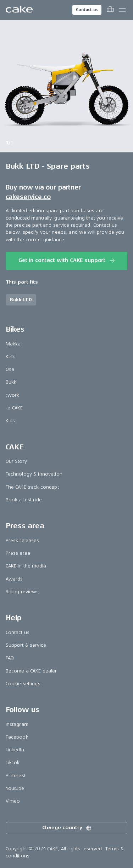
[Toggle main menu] (122, 10)
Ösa (10, 369)
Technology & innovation (34, 474)
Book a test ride (24, 500)
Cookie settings (23, 684)
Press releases (23, 540)
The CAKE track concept (32, 487)
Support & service (26, 645)
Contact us (87, 10)
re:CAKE (14, 408)
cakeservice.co (28, 197)
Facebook (17, 737)
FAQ (10, 658)
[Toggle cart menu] (110, 10)
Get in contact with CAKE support (67, 261)
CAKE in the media (26, 566)
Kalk (10, 357)
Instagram (17, 724)
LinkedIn (15, 750)
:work (13, 395)
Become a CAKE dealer (31, 671)
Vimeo (13, 801)
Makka (13, 344)
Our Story (16, 461)
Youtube (15, 788)
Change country (67, 828)
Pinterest (16, 776)
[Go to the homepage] (19, 10)
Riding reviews (22, 592)
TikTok (13, 762)
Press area (18, 553)
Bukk (11, 382)
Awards (14, 579)
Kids (10, 421)
